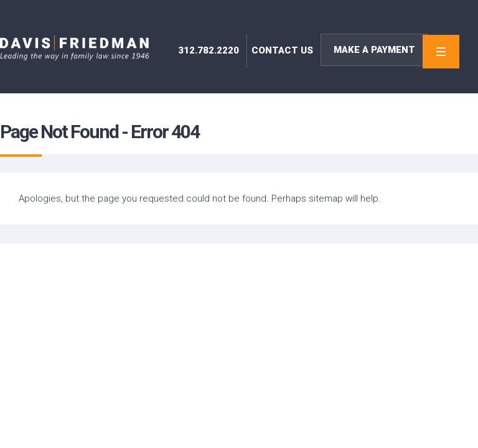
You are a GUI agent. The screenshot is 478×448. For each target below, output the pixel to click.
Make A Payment (374, 50)
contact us (282, 50)
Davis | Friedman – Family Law (75, 48)
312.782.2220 (209, 50)
